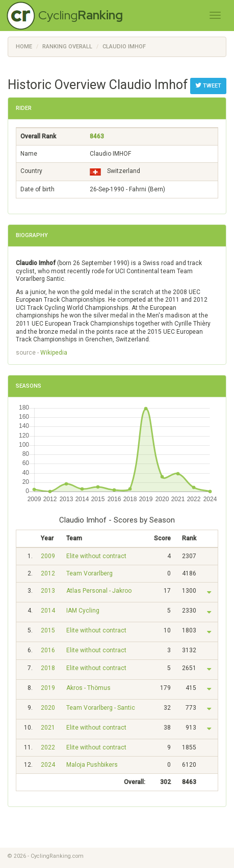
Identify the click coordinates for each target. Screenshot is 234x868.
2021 (48, 728)
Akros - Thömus (88, 688)
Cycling (81, 15)
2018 (48, 668)
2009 (48, 556)
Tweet (208, 85)
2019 (48, 688)
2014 (48, 611)
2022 (48, 747)
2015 (48, 630)
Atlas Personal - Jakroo (99, 591)
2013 (48, 591)
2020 (48, 708)
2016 (48, 650)
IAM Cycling (83, 611)
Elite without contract (96, 556)
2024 (48, 765)
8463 (97, 136)
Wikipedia (54, 353)
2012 (48, 573)
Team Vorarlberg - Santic (101, 708)
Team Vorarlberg (89, 573)
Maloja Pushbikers (92, 765)
